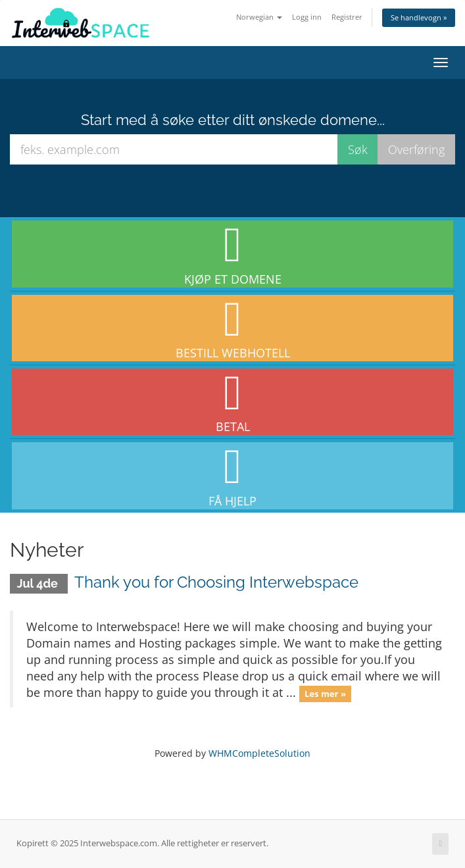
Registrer (347, 17)
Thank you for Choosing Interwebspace (216, 582)
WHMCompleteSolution (259, 753)
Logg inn (307, 17)
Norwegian (259, 17)
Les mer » (325, 694)
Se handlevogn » (419, 17)
